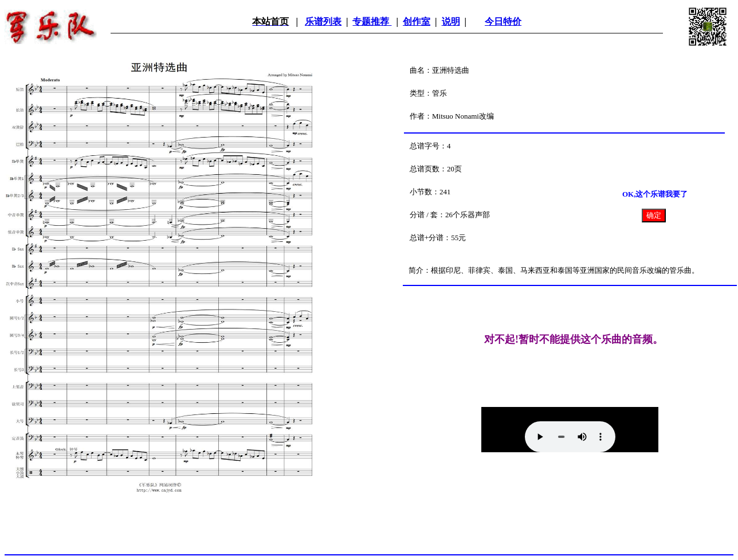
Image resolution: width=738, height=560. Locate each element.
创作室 (417, 21)
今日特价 (503, 21)
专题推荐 (372, 21)
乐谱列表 (323, 21)
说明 (451, 21)
